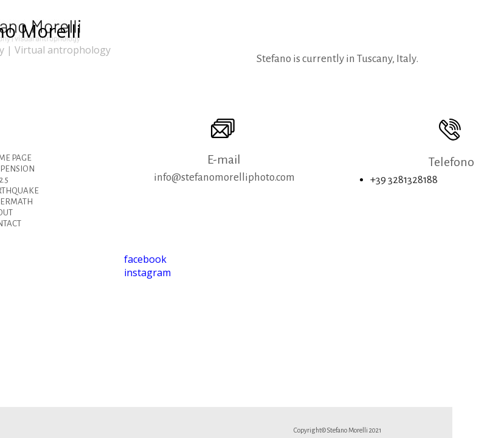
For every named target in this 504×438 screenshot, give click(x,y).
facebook (145, 259)
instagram (147, 273)
